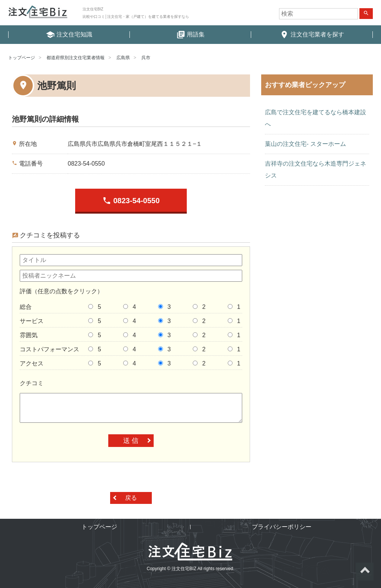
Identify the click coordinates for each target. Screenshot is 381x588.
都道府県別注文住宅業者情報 (76, 58)
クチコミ (32, 383)
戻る (131, 498)
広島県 (123, 58)
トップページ (22, 58)
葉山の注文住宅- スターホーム (305, 144)
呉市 (146, 58)
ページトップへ (365, 572)
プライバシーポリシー (282, 527)
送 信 (131, 441)
